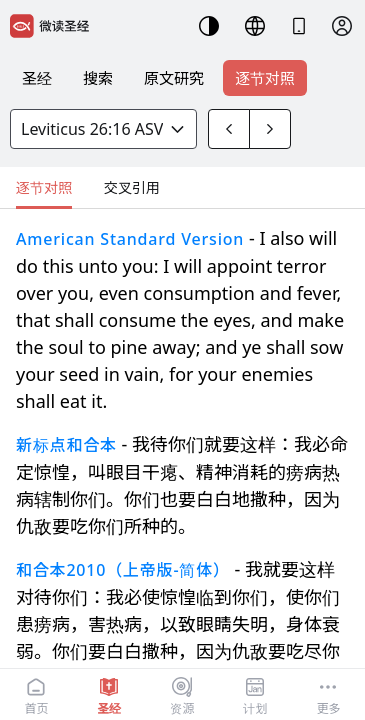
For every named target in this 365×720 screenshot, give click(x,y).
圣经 (37, 78)
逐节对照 (265, 78)
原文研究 (174, 78)
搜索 (98, 78)
